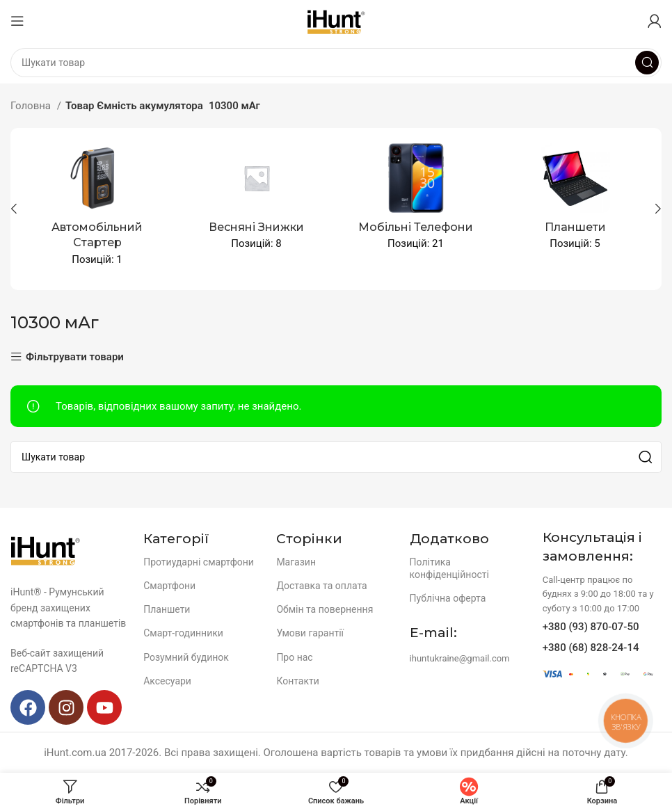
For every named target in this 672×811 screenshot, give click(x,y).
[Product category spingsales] (256, 201)
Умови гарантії (310, 633)
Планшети (167, 609)
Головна (32, 106)
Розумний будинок (186, 657)
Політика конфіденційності (449, 568)
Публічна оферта (448, 598)
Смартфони (169, 586)
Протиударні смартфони (199, 562)
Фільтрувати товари (75, 357)
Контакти (298, 681)
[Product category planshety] (575, 201)
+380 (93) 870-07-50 (591, 627)
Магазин (296, 562)
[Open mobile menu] (17, 21)
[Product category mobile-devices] (416, 201)
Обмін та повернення (325, 609)
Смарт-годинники (183, 633)
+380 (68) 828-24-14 (591, 648)
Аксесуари (167, 681)
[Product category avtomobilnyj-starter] (97, 209)
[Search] (336, 63)
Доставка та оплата (321, 586)
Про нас (294, 657)
